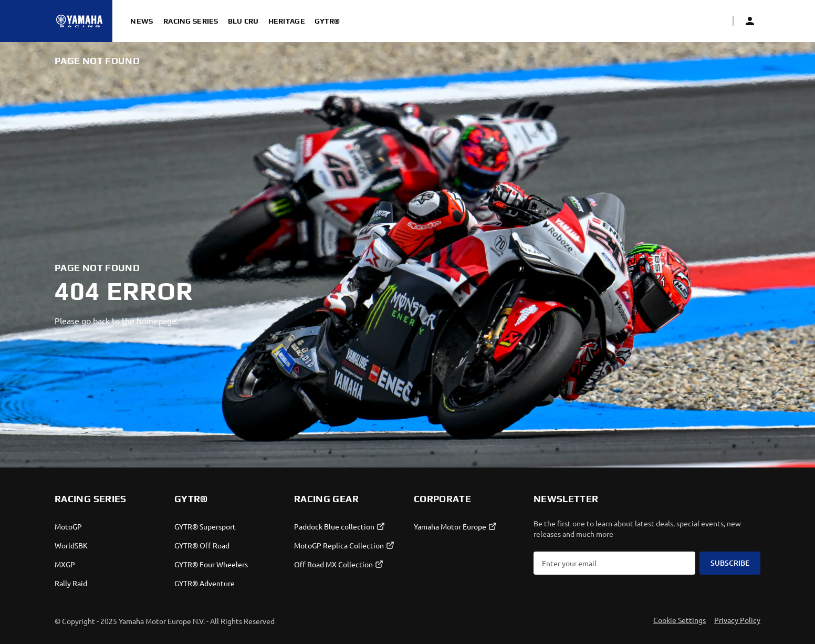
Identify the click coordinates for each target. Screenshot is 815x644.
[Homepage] (79, 21)
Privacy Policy (737, 620)
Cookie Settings (680, 620)
